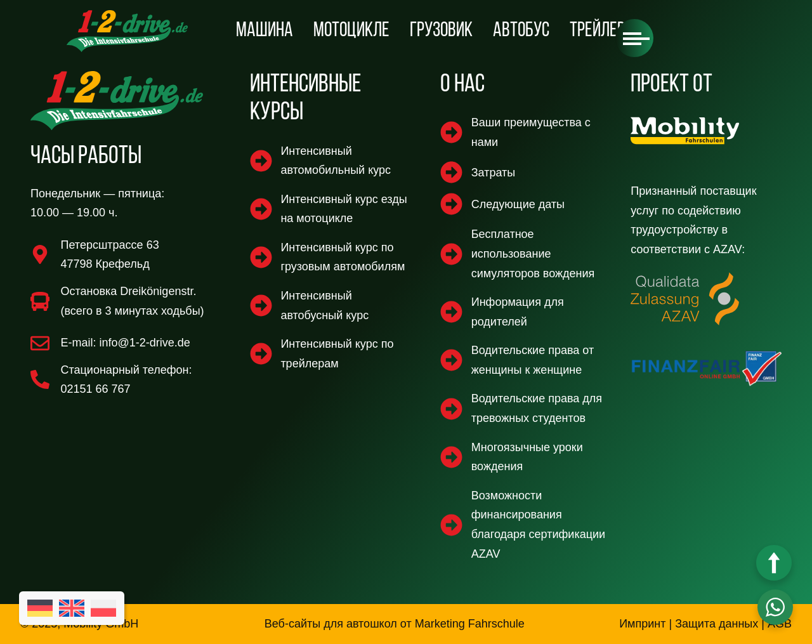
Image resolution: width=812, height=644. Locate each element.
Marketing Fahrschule (470, 624)
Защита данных (717, 624)
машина (265, 31)
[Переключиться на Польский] (103, 608)
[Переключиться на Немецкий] (40, 608)
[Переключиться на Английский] (72, 608)
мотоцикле (351, 31)
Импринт (642, 624)
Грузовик (441, 31)
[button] (634, 38)
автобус (521, 31)
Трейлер (597, 31)
